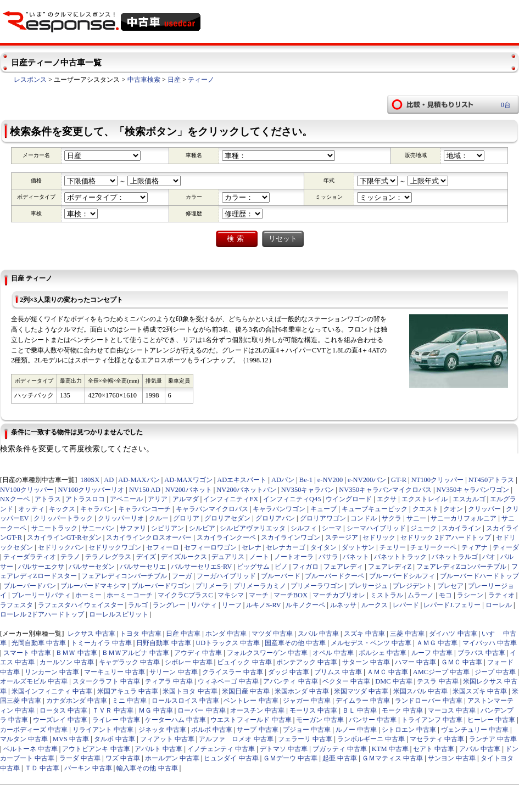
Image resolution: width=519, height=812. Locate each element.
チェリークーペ (433, 547)
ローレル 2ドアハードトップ (42, 614)
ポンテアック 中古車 (307, 662)
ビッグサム (253, 567)
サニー (416, 518)
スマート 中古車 (27, 653)
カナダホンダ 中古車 (77, 701)
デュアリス (228, 557)
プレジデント (412, 586)
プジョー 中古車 (307, 730)
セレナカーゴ (286, 547)
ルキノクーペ (305, 605)
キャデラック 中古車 (129, 662)
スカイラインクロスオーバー (149, 537)
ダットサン (358, 547)
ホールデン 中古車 (172, 758)
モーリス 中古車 (313, 710)
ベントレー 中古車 (251, 701)
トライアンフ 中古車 (432, 720)
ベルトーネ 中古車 (30, 749)
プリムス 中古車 (338, 672)
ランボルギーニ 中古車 (371, 739)
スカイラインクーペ (226, 537)
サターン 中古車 (366, 662)
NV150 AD (145, 490)
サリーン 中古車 (173, 672)
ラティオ (501, 595)
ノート (259, 557)
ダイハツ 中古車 (453, 634)
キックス (62, 509)
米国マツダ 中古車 (361, 691)
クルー (159, 518)
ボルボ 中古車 (212, 730)
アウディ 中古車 (198, 653)
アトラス (48, 499)
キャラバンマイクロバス (212, 509)
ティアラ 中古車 (169, 681)
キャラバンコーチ (144, 509)
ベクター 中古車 (346, 681)
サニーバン (98, 528)
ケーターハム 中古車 (175, 720)
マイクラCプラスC (185, 595)
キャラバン (97, 509)
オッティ (31, 509)
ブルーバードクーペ (334, 576)
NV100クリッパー (27, 490)
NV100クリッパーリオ (91, 490)
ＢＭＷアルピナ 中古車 (135, 653)
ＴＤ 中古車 (42, 768)
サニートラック (54, 528)
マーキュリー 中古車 (115, 672)
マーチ (259, 595)
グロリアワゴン (323, 518)
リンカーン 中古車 (52, 672)
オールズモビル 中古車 (34, 681)
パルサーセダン (92, 567)
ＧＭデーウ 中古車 (290, 758)
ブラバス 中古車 (481, 653)
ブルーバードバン (30, 586)
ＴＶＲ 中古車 (113, 710)
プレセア (450, 586)
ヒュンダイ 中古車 (231, 758)
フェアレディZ (390, 567)
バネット (356, 557)
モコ (445, 595)
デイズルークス (184, 557)
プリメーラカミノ (260, 586)
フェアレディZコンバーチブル (461, 567)
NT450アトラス (491, 480)
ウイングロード (349, 499)
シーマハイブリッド (376, 528)
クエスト (426, 509)
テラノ (70, 557)
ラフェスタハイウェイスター (81, 605)
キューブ (323, 509)
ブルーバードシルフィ (402, 576)
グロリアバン (275, 518)
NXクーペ (15, 499)
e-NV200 (330, 480)
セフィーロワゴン (210, 547)
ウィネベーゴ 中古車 (228, 681)
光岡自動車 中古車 (39, 643)
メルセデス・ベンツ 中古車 (371, 643)
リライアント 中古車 (103, 730)
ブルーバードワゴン (161, 586)
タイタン (323, 547)
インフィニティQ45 (292, 499)
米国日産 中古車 (246, 691)
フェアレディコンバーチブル (124, 576)
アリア (158, 499)
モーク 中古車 (402, 710)
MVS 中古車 (71, 739)
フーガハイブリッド (226, 576)
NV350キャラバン (308, 490)
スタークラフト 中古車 (106, 681)
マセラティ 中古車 (437, 739)
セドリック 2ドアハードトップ (446, 537)
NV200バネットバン (246, 490)
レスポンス (30, 80)
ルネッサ (343, 605)
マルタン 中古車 (24, 739)
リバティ (204, 605)
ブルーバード (281, 576)
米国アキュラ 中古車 (128, 691)
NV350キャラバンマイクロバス (385, 490)
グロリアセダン (227, 518)
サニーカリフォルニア (464, 518)
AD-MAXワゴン (188, 480)
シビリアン (168, 528)
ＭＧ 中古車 (156, 710)
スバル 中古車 (318, 634)
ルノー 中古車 (356, 730)
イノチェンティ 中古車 (221, 749)
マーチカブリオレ (339, 595)
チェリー (393, 547)
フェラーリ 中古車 (305, 739)
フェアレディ (343, 567)
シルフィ (304, 528)
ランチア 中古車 (493, 739)
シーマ (332, 528)
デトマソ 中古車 (284, 749)
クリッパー (484, 509)
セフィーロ (163, 547)
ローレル (499, 605)
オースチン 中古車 (257, 710)
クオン (453, 509)
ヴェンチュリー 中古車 (475, 730)
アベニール (126, 499)
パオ (489, 557)
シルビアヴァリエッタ (253, 528)
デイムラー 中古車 (363, 701)
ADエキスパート (242, 480)
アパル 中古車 (480, 749)
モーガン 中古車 (320, 720)
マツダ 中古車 (272, 634)
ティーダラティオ (30, 557)
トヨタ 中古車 (140, 634)
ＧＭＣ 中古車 (462, 662)
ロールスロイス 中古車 (185, 701)
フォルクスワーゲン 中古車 (267, 653)
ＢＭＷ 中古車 (76, 653)
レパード (406, 605)
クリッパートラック (63, 518)
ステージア (342, 537)
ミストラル (387, 595)
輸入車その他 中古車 (147, 768)
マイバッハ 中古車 (490, 643)
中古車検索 (144, 80)
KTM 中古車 (390, 749)
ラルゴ (138, 605)
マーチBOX (291, 595)
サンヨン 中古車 (452, 758)
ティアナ (475, 547)
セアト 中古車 (434, 749)
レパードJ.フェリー (452, 605)
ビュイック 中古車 (244, 662)
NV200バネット (189, 490)
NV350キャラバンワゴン (473, 490)
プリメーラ (212, 586)
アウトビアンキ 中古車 (96, 749)
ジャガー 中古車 (307, 701)
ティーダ (506, 547)
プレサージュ (368, 586)
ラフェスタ (16, 605)
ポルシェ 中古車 (383, 653)
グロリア (186, 518)
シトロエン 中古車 (409, 730)
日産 (174, 80)
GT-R (399, 480)
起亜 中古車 (340, 758)
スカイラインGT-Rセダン (64, 537)
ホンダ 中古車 (226, 634)
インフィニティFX (231, 499)
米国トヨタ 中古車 (190, 691)
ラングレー (169, 605)
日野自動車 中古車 (163, 643)
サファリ (133, 528)
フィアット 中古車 (167, 739)
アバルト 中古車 (158, 749)
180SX (90, 480)
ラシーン (470, 595)
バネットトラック (400, 557)
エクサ (387, 499)
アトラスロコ (85, 499)
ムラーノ (421, 595)
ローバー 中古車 (201, 710)
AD (109, 480)
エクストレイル (425, 499)
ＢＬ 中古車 (359, 710)
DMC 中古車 (394, 681)
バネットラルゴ (455, 557)
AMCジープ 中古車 (442, 672)
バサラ (328, 557)
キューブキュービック (375, 509)
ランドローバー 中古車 (429, 701)
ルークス (375, 605)
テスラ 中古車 (437, 681)
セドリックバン (61, 547)
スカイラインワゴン (291, 537)
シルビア (202, 528)
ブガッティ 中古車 (340, 749)
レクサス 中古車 (91, 634)
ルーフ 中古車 (432, 653)
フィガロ (305, 567)
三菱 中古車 (407, 634)
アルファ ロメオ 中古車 (236, 739)
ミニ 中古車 (129, 701)
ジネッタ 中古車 (162, 730)
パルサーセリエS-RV (201, 567)
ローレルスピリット (119, 614)
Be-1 (306, 480)
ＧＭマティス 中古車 (392, 758)
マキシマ (231, 595)
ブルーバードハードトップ (479, 576)
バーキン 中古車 (88, 768)
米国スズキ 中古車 (480, 691)
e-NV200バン (367, 480)
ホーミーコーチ (130, 595)
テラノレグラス (108, 557)
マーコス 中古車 (452, 710)
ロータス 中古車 (63, 710)
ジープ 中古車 (495, 672)
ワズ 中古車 (123, 758)
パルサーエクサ (41, 567)
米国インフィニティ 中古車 (52, 691)
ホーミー (88, 595)
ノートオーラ (294, 557)
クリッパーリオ (121, 518)
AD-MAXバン (139, 480)
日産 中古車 (183, 634)
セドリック (379, 537)
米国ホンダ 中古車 (302, 691)
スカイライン (461, 528)
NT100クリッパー (437, 480)
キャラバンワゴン (279, 509)
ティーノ (201, 80)
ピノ (281, 567)
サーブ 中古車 (257, 730)
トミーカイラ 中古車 (101, 643)
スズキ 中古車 (364, 634)
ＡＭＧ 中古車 (437, 643)
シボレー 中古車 (189, 662)
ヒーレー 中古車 (491, 720)
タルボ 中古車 (115, 739)
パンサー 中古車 (373, 720)
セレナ (252, 547)
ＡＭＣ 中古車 (387, 672)
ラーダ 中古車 (80, 758)
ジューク (423, 528)
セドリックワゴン (115, 547)
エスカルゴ (469, 499)
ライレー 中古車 (116, 720)
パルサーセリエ (143, 567)
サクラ (392, 518)
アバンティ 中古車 (290, 681)
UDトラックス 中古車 (228, 643)
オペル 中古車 (333, 653)
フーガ (182, 576)
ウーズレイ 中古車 (60, 720)
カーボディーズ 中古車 (34, 730)
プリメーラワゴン (317, 586)
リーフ (232, 605)
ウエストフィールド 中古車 (251, 720)
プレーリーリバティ (41, 595)
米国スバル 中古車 (420, 691)
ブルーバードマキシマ (93, 586)
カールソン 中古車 (67, 662)
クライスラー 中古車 (233, 672)
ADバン (283, 480)
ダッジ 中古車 (289, 672)
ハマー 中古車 (415, 662)
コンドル (364, 518)
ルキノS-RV (263, 605)
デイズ (146, 557)
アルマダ (186, 499)
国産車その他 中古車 (295, 643)
